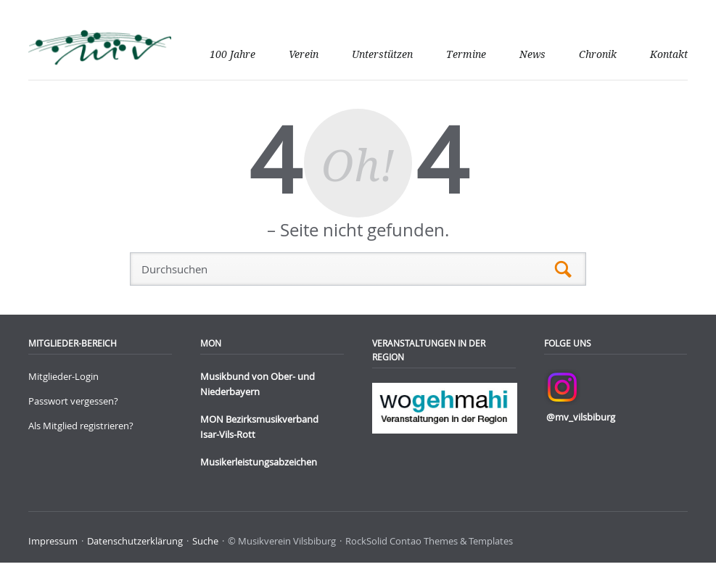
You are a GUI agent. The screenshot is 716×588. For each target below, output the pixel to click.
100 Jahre (233, 54)
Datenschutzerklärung (135, 541)
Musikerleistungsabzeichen (259, 462)
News (532, 54)
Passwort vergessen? (73, 401)
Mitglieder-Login (63, 376)
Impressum (53, 541)
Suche (205, 541)
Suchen (563, 269)
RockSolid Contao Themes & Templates (429, 541)
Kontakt (669, 54)
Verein (304, 54)
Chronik (598, 54)
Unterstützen (382, 54)
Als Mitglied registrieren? (81, 426)
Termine (466, 54)
